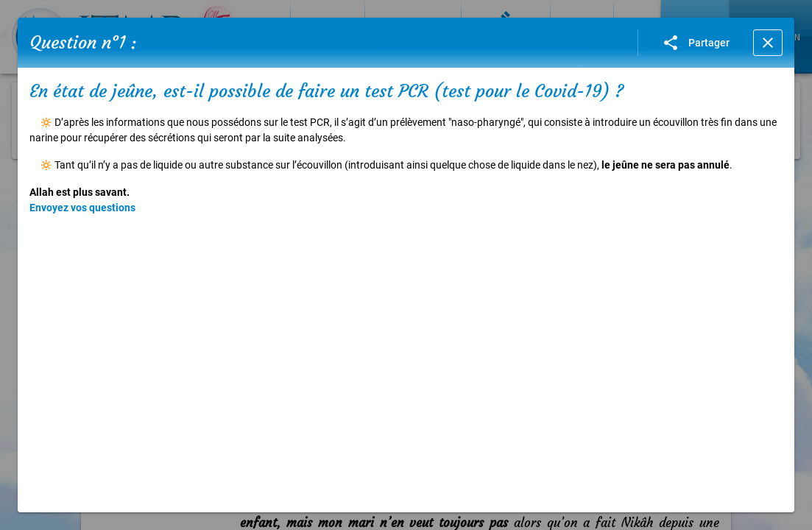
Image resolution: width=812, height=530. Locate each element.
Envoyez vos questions (82, 208)
